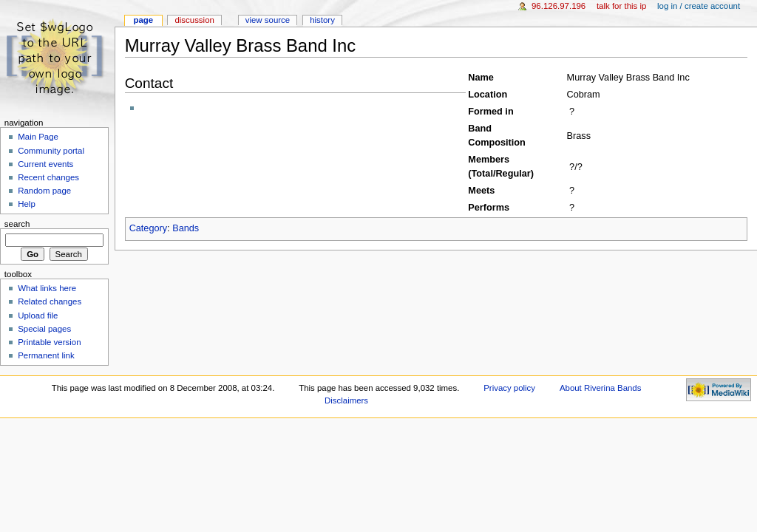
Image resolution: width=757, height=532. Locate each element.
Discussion (194, 20)
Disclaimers (346, 400)
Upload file (38, 316)
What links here (47, 288)
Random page (44, 191)
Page (143, 20)
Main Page (38, 137)
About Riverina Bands (600, 388)
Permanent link (46, 355)
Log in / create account (699, 6)
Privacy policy (509, 388)
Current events (45, 164)
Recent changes (48, 177)
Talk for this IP (621, 6)
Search (17, 224)
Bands (186, 228)
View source (268, 20)
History (322, 20)
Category (148, 228)
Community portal (51, 151)
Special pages (44, 329)
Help (27, 204)
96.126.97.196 (559, 6)
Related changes (50, 301)
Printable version (49, 342)
